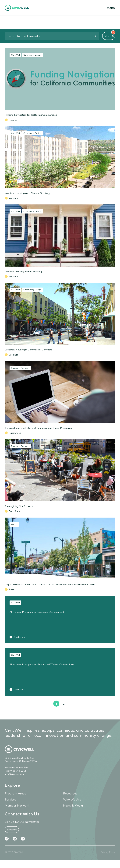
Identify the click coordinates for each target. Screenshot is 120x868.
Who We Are (72, 804)
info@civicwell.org (14, 779)
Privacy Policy (108, 857)
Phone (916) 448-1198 (17, 772)
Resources (70, 798)
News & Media (73, 810)
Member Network (17, 810)
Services (10, 804)
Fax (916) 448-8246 (16, 775)
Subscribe (12, 834)
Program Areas (15, 798)
